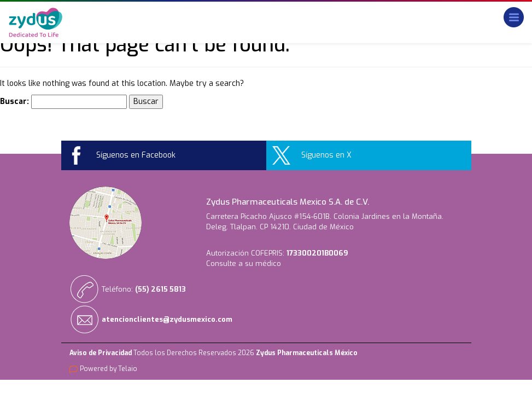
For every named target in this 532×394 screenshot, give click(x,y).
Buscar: (14, 102)
